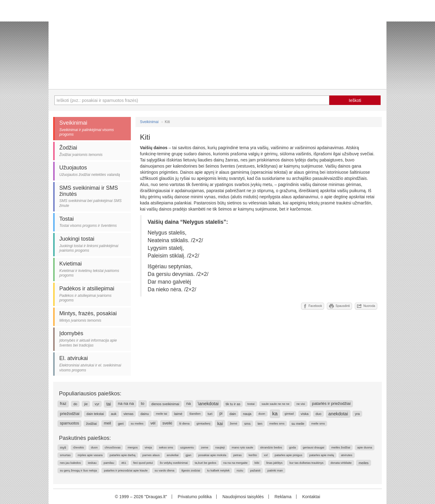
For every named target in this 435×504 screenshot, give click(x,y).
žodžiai (91, 424)
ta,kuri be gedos (206, 463)
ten (260, 424)
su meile (298, 424)
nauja (247, 414)
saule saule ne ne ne (276, 404)
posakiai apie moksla (212, 455)
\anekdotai (208, 404)
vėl (153, 423)
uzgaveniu (187, 447)
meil (107, 423)
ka (275, 414)
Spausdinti (339, 306)
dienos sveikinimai (165, 404)
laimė (178, 414)
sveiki (167, 423)
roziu (240, 470)
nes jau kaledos (70, 463)
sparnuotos (69, 423)
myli (63, 448)
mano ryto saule (242, 447)
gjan (188, 455)
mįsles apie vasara (90, 455)
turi (210, 414)
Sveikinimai (149, 122)
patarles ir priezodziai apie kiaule (126, 470)
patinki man (275, 470)
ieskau (92, 463)
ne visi (301, 404)
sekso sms (166, 447)
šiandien (195, 414)
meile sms (318, 423)
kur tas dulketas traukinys (306, 463)
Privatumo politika (195, 497)
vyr (97, 404)
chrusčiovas (113, 447)
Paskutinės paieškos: (85, 438)
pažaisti (255, 470)
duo (318, 414)
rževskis (78, 447)
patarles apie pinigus (288, 455)
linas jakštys (274, 463)
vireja (148, 447)
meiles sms (277, 423)
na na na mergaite (235, 463)
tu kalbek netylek (218, 470)
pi (221, 413)
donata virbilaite (341, 463)
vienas (128, 414)
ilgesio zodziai (191, 470)
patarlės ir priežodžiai (331, 403)
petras (237, 455)
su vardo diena (164, 470)
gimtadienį (204, 423)
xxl (266, 455)
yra (357, 414)
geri (121, 424)
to (142, 403)
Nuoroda (366, 306)
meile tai (161, 414)
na (188, 403)
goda (292, 447)
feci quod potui (143, 463)
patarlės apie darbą (123, 455)
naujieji (220, 447)
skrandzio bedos (271, 447)
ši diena (184, 423)
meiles (363, 463)
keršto (253, 455)
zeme (205, 447)
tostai (251, 404)
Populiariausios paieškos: (90, 394)
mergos (133, 447)
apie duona (365, 447)
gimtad (289, 414)
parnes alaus (151, 455)
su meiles (137, 423)
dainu (145, 414)
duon (262, 414)
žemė (233, 423)
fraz (63, 404)
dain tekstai (95, 414)
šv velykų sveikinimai (174, 463)
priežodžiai (70, 414)
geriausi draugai (314, 447)
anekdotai (338, 414)
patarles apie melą (322, 455)
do (75, 404)
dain (233, 414)
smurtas (65, 455)
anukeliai (173, 455)
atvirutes (347, 455)
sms (247, 424)
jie (86, 404)
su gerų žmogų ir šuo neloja (78, 470)
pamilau (109, 463)
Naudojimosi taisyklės (243, 497)
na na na (126, 403)
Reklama (283, 497)
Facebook (313, 306)
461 (123, 463)
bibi (257, 463)
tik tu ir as (233, 404)
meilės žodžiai (341, 447)
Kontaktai (311, 497)
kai (220, 424)
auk (114, 414)
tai (109, 404)
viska (305, 414)
